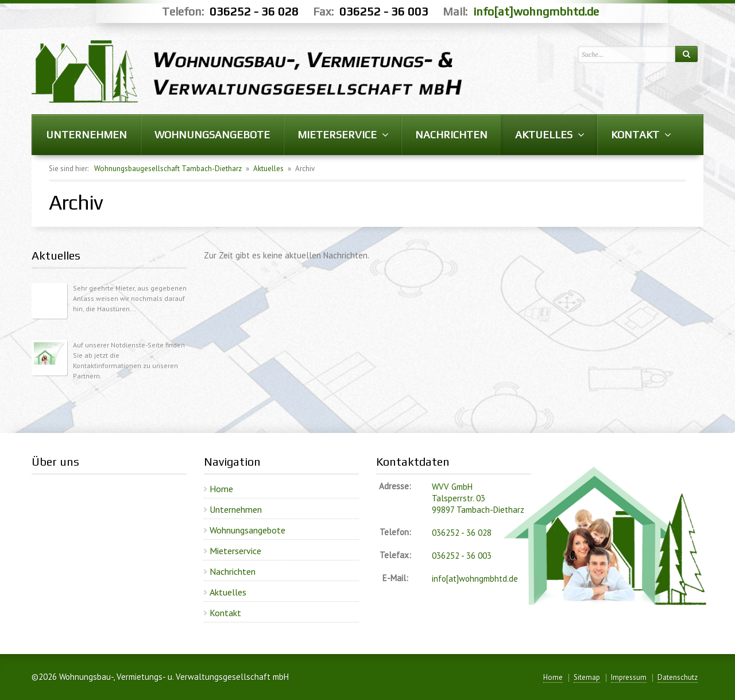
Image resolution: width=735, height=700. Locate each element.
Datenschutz (678, 677)
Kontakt (225, 613)
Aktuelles (268, 169)
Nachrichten (233, 571)
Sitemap (587, 677)
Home (221, 489)
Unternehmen (236, 509)
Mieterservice (235, 551)
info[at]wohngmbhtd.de (536, 11)
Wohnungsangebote (247, 530)
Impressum (629, 677)
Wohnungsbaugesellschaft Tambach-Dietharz (168, 169)
